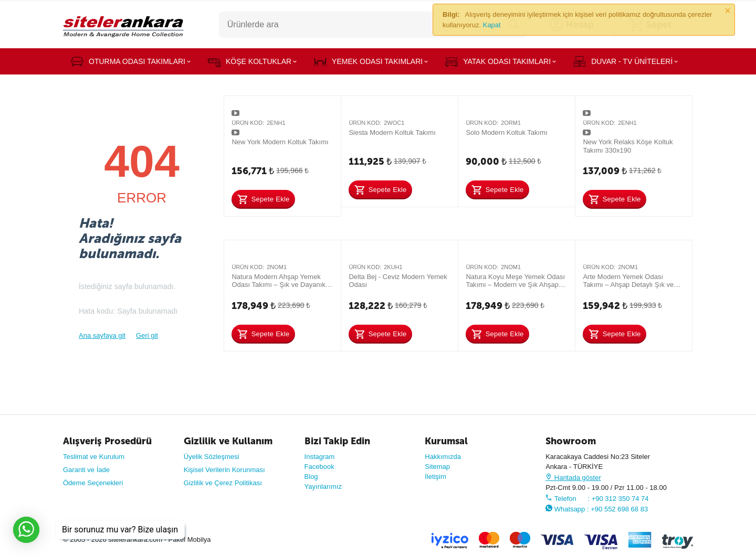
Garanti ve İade (86, 470)
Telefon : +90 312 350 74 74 (597, 499)
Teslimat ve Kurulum (94, 457)
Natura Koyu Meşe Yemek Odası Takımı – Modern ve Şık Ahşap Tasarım (515, 281)
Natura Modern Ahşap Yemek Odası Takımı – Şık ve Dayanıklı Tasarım (280, 281)
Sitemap (437, 467)
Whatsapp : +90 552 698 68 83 (597, 509)
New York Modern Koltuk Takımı (280, 142)
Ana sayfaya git (102, 335)
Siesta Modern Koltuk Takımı (392, 132)
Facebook (319, 467)
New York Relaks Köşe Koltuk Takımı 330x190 (628, 146)
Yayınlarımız (323, 486)
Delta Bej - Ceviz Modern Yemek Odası (398, 281)
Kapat (492, 25)
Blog (311, 477)
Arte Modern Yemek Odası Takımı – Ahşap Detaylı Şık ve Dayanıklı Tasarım (628, 281)
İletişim (435, 477)
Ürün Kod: (248, 123)
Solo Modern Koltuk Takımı (506, 132)
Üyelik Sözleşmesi (212, 457)
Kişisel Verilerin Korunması (224, 470)
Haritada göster (573, 478)
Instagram (320, 457)
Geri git (147, 335)
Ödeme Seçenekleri (93, 483)
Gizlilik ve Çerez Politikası (223, 483)
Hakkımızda (443, 457)
